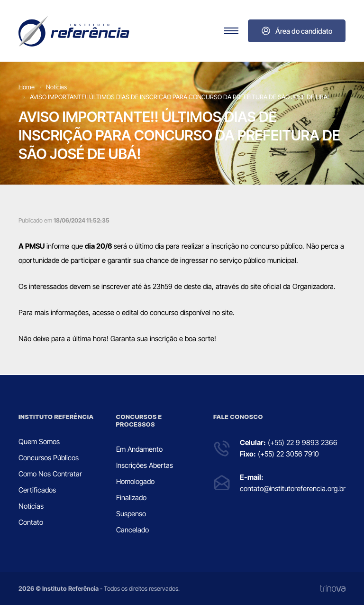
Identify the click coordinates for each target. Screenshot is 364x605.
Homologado (135, 481)
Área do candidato (297, 31)
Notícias (56, 87)
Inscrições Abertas (145, 465)
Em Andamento (139, 449)
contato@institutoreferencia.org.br (293, 489)
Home (27, 87)
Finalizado (131, 498)
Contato (31, 522)
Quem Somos (39, 442)
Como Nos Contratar (50, 474)
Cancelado (132, 530)
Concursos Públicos (49, 458)
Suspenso (131, 514)
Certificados (37, 490)
